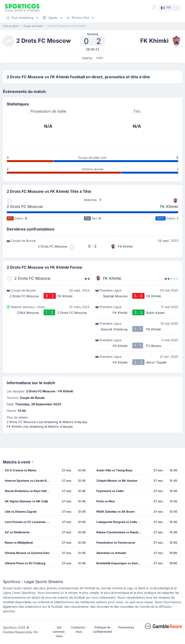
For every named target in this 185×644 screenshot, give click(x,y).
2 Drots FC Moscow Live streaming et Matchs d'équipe (47, 422)
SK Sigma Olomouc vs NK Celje (26, 501)
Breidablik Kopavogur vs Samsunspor (121, 563)
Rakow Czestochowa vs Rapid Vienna (121, 532)
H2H (100, 58)
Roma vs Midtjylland (19, 543)
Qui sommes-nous (59, 632)
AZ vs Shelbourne (17, 532)
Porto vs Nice (106, 501)
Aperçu (87, 58)
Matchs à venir (19, 462)
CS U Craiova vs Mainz (21, 470)
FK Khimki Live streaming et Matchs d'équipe (40, 427)
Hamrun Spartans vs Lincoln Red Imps (29, 481)
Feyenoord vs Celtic (110, 491)
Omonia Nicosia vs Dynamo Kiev (27, 553)
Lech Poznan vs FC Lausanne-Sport (29, 522)
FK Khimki (169, 207)
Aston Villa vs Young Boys (114, 470)
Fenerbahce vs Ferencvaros (116, 543)
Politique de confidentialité (102, 629)
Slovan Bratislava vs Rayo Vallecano (29, 491)
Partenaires (126, 627)
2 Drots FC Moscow (25, 207)
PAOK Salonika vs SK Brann (115, 512)
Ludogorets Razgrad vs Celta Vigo (120, 522)
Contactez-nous (79, 629)
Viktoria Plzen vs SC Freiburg (25, 563)
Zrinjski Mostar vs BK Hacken (117, 481)
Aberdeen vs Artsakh (111, 553)
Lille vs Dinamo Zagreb (21, 512)
